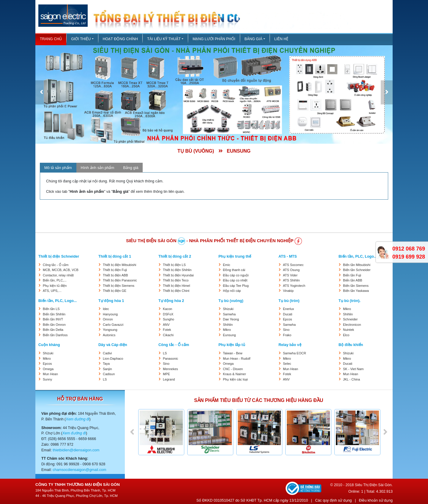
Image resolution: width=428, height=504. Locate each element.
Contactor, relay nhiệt (58, 275)
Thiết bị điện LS (174, 265)
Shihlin (228, 325)
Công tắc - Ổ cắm (56, 265)
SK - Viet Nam (353, 369)
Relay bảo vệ (290, 345)
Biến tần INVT (53, 319)
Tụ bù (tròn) (289, 301)
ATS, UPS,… (52, 291)
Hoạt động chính (120, 39)
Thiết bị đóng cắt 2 (175, 256)
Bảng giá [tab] (131, 168)
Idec (106, 309)
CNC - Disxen (233, 369)
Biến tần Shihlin (54, 314)
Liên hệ (281, 39)
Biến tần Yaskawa (356, 291)
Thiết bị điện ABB (115, 275)
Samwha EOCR (295, 353)
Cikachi (168, 335)
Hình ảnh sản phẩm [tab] (98, 168)
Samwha (229, 314)
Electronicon (352, 325)
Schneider (350, 319)
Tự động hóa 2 (171, 301)
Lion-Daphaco (113, 359)
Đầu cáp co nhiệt (235, 280)
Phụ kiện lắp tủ (232, 345)
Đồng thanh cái (234, 270)
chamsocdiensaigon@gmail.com (79, 470)
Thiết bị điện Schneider (59, 256)
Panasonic (170, 359)
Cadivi (107, 353)
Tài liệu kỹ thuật (164, 39)
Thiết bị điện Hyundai (178, 275)
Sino (286, 330)
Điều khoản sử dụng (376, 500)
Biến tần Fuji (352, 275)
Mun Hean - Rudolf (237, 359)
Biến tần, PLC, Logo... (358, 256)
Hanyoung (110, 314)
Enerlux (288, 309)
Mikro (227, 330)
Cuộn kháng (49, 345)
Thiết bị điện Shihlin (177, 270)
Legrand (169, 379)
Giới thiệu (81, 39)
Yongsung (110, 330)
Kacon (167, 309)
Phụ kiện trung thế (235, 256)
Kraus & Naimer (235, 374)
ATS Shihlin (291, 280)
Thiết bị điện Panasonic (120, 280)
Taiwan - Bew (233, 353)
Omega (48, 369)
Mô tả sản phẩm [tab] (58, 168)
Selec (287, 364)
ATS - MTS (288, 256)
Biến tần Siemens (356, 286)
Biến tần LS (51, 309)
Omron (108, 319)
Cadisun (109, 374)
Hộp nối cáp (232, 291)
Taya (106, 364)
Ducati (288, 314)
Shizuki (228, 309)
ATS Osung (291, 270)
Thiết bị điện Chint (176, 291)
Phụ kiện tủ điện (55, 286)
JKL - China (351, 379)
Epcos (288, 319)
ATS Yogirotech (294, 286)
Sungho (169, 319)
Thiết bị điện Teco (176, 280)
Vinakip (288, 291)
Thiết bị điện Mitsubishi (119, 265)
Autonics (109, 335)
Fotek (167, 330)
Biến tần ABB (353, 280)
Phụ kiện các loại (235, 379)
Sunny (47, 379)
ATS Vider (290, 275)
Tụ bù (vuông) (231, 301)
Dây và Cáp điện (113, 345)
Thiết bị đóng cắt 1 (115, 256)
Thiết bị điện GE (115, 291)
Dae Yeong (231, 319)
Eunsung (229, 335)
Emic (226, 265)
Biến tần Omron (54, 325)
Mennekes (170, 369)
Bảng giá (254, 39)
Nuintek (348, 330)
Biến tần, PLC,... (55, 280)
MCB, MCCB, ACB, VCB (61, 270)
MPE (166, 374)
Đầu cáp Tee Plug (236, 286)
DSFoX (168, 314)
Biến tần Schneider (357, 270)
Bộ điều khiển (351, 345)
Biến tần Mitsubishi (357, 265)
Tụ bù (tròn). (350, 301)
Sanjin (107, 369)
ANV (166, 325)
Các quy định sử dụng (333, 500)
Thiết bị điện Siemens (119, 286)
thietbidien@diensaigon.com (76, 450)
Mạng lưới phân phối (214, 39)
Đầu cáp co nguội (236, 275)
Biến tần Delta (53, 330)
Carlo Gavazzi (113, 325)
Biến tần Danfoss (55, 335)
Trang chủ (51, 39)
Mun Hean (50, 374)
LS (105, 379)
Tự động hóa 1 (111, 301)
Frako (287, 335)
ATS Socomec (293, 265)
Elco (346, 335)
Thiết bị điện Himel (176, 286)
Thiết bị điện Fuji (115, 270)
